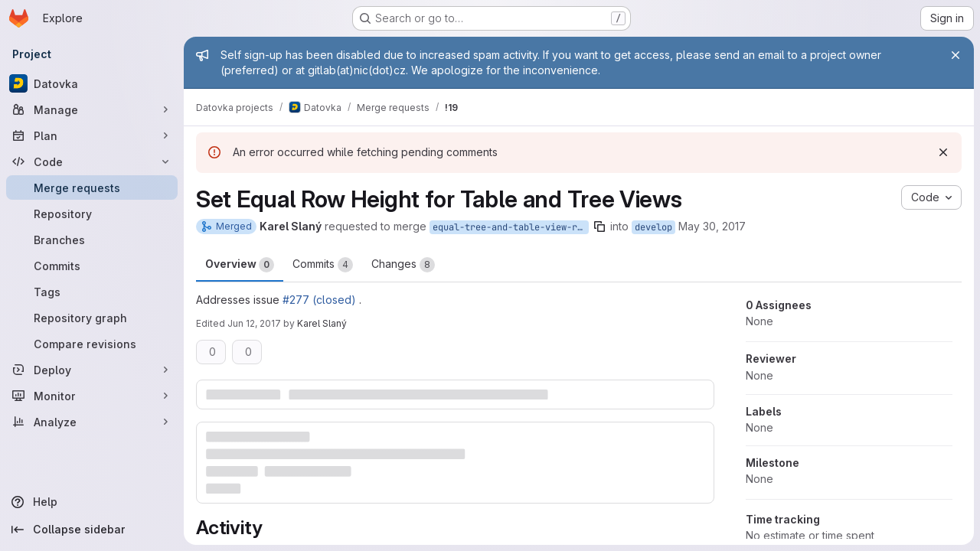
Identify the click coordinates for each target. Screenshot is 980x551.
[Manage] (92, 109)
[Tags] (92, 292)
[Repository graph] (92, 318)
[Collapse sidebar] (92, 530)
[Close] (955, 55)
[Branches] (92, 240)
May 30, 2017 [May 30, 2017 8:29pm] (712, 226)
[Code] (92, 161)
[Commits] (92, 266)
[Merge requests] (92, 187)
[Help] (92, 502)
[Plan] (92, 135)
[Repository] (92, 214)
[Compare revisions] (92, 344)
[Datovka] (92, 83)
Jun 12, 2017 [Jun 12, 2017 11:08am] (254, 323)
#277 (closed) (319, 300)
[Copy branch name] (599, 227)
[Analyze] (92, 422)
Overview (240, 265)
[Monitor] (92, 396)
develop (653, 227)
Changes (403, 265)
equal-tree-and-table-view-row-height (511, 227)
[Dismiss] (943, 152)
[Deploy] (92, 370)
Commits (323, 265)
